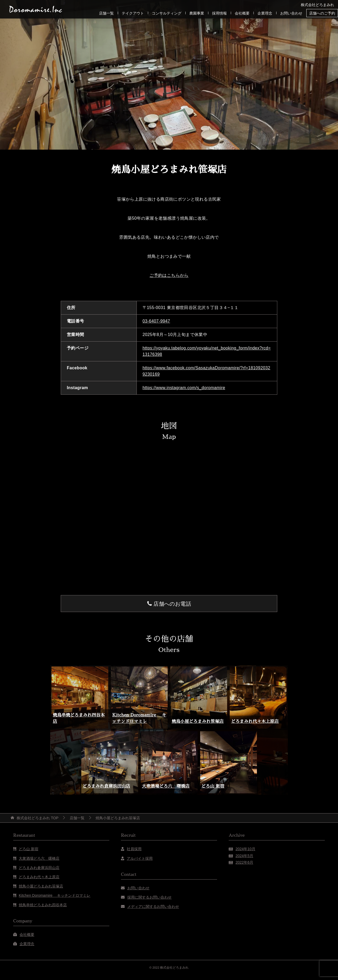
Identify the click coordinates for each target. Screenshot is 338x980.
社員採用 (134, 849)
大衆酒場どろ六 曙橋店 (166, 786)
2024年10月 (245, 849)
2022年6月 (244, 862)
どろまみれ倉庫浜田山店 (106, 786)
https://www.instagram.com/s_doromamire (184, 388)
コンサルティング (167, 13)
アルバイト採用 (140, 858)
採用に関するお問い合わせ (149, 897)
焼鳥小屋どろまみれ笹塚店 (198, 721)
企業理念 (265, 13)
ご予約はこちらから (169, 275)
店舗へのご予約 (322, 13)
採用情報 (219, 13)
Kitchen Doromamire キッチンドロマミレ (55, 895)
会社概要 (242, 13)
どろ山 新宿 (213, 786)
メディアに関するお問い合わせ (153, 907)
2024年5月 (244, 856)
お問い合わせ (291, 13)
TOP (37, 818)
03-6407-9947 (156, 321)
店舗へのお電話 (172, 604)
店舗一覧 (106, 13)
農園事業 (197, 13)
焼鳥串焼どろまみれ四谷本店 (43, 905)
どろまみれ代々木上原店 (255, 721)
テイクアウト (133, 13)
